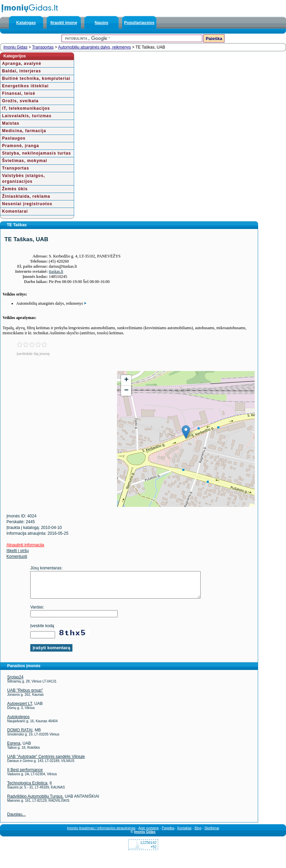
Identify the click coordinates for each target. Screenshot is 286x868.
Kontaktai (184, 833)
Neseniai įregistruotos (27, 204)
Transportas (43, 47)
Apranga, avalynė (22, 64)
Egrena (14, 748)
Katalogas (26, 23)
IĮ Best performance (25, 775)
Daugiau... (16, 819)
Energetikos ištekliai (25, 86)
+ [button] (126, 380)
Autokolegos (18, 722)
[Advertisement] (58, 419)
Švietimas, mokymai (25, 161)
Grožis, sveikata (20, 101)
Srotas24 (15, 682)
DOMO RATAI (20, 735)
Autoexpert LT (20, 709)
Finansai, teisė (19, 93)
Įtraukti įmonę (64, 23)
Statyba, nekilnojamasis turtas (37, 153)
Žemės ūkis (15, 189)
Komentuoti (17, 556)
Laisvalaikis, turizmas (27, 116)
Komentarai (15, 211)
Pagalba (168, 833)
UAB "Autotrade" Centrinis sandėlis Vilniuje (46, 762)
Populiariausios (139, 23)
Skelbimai (212, 833)
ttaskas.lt (56, 271)
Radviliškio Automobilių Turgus (35, 801)
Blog (198, 833)
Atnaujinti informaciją (25, 545)
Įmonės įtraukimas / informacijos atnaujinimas (101, 833)
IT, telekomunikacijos (26, 108)
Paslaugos (14, 138)
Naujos (101, 23)
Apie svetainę (149, 833)
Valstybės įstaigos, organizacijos (23, 179)
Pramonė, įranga (21, 146)
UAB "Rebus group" (25, 695)
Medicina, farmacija (24, 131)
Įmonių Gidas (15, 47)
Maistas (11, 123)
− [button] (126, 391)
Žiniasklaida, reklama (26, 196)
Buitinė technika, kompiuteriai (36, 78)
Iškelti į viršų (18, 551)
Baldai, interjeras (22, 71)
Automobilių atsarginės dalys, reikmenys (95, 47)
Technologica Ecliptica (27, 788)
